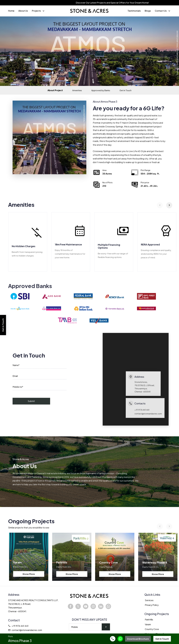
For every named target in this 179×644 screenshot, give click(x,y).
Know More (28, 576)
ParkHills (149, 620)
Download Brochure (138, 639)
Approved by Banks (101, 90)
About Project (55, 90)
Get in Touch (126, 90)
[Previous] (160, 208)
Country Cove (152, 629)
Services (149, 600)
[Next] (169, 208)
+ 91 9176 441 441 (18, 626)
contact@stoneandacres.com (25, 630)
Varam (148, 624)
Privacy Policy (152, 605)
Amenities (77, 90)
